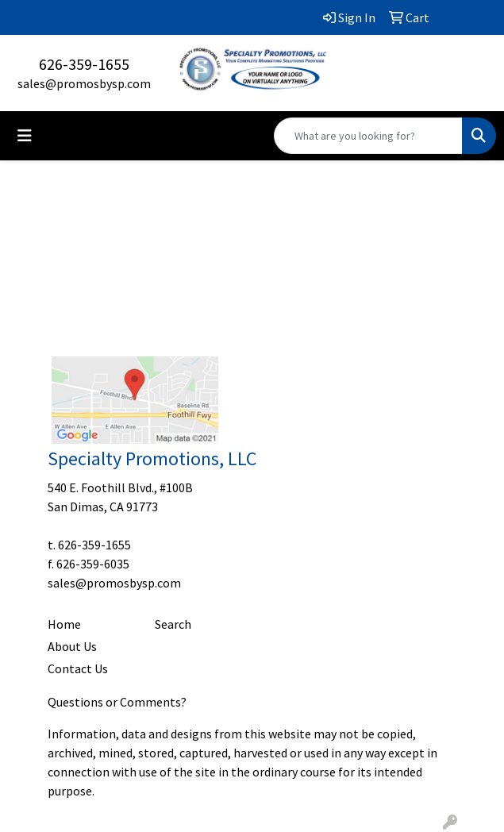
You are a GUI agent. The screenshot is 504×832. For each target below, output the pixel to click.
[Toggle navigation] (25, 136)
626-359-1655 (84, 64)
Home (64, 624)
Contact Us (78, 668)
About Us (72, 646)
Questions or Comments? (117, 702)
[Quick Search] (368, 136)
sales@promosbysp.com (84, 83)
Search (173, 624)
